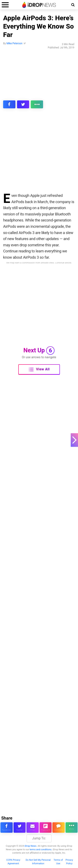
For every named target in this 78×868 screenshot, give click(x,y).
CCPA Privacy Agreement (13, 862)
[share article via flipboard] (46, 828)
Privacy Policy (69, 862)
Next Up (39, 350)
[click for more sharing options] (37, 104)
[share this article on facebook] (9, 104)
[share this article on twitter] (23, 104)
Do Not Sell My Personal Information (38, 862)
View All (39, 369)
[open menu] (5, 5)
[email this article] (33, 828)
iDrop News (30, 846)
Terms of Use (58, 862)
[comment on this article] (59, 828)
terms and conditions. (41, 850)
